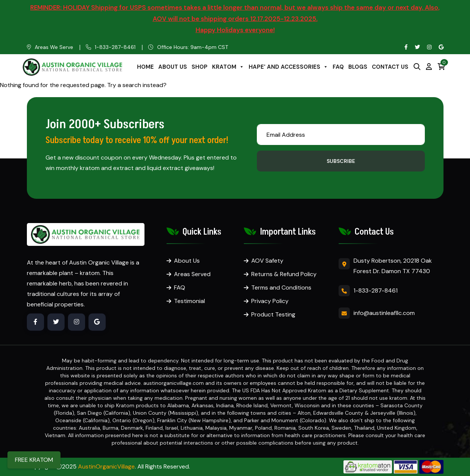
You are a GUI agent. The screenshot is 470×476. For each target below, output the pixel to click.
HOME (145, 67)
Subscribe (341, 161)
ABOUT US (173, 67)
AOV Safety (267, 261)
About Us (187, 261)
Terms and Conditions (281, 288)
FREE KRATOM (34, 460)
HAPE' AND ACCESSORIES (288, 67)
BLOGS (358, 67)
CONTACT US (390, 67)
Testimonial (189, 301)
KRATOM (228, 67)
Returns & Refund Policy (284, 274)
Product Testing (273, 314)
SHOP (200, 67)
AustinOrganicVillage (106, 466)
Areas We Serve (54, 47)
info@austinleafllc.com (384, 313)
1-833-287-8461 (115, 47)
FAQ (338, 67)
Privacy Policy (270, 301)
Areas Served (192, 274)
